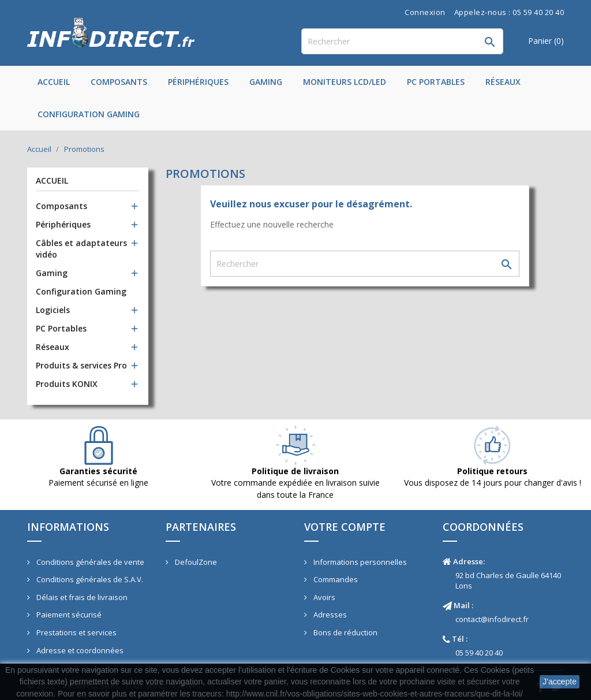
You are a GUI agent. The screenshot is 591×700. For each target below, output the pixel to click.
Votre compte (345, 527)
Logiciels (53, 310)
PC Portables (436, 82)
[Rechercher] (402, 41)
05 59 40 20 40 (479, 653)
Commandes (335, 579)
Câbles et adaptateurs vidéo (81, 249)
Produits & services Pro (81, 365)
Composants (119, 82)
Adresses (329, 615)
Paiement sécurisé (68, 615)
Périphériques (198, 82)
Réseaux (503, 82)
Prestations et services (76, 632)
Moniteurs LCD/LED (345, 82)
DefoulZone (195, 562)
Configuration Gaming (89, 114)
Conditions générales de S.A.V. (89, 579)
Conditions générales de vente (89, 562)
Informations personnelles (359, 562)
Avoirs (323, 597)
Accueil (54, 82)
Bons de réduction (345, 632)
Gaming (266, 82)
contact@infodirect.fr (492, 619)
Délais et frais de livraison (81, 597)
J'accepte (560, 682)
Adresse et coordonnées (79, 650)
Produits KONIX (67, 384)
